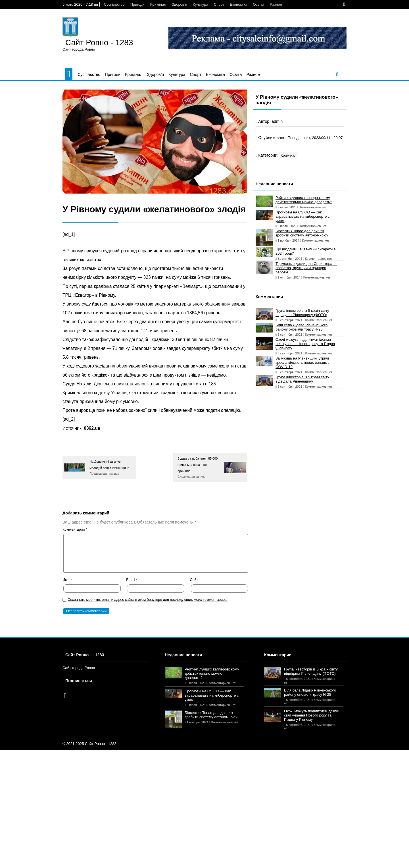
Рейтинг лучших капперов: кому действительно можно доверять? (304, 200)
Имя (67, 580)
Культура (201, 4)
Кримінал (158, 4)
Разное (276, 4)
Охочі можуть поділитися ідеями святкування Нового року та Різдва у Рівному (305, 344)
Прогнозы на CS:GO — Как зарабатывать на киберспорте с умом (303, 216)
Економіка (238, 4)
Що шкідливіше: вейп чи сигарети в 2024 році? (306, 251)
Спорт (219, 4)
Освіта (258, 4)
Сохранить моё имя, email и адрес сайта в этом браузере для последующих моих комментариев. (148, 600)
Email (132, 580)
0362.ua (92, 428)
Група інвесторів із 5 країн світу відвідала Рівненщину (302, 379)
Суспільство (114, 4)
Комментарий (75, 529)
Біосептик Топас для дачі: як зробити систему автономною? (302, 233)
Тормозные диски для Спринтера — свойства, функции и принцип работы (306, 268)
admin (277, 121)
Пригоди (137, 4)
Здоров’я (180, 4)
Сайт (194, 580)
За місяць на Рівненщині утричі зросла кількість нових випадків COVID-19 (302, 363)
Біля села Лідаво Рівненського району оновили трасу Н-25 (301, 327)
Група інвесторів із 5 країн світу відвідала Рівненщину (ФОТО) (302, 313)
